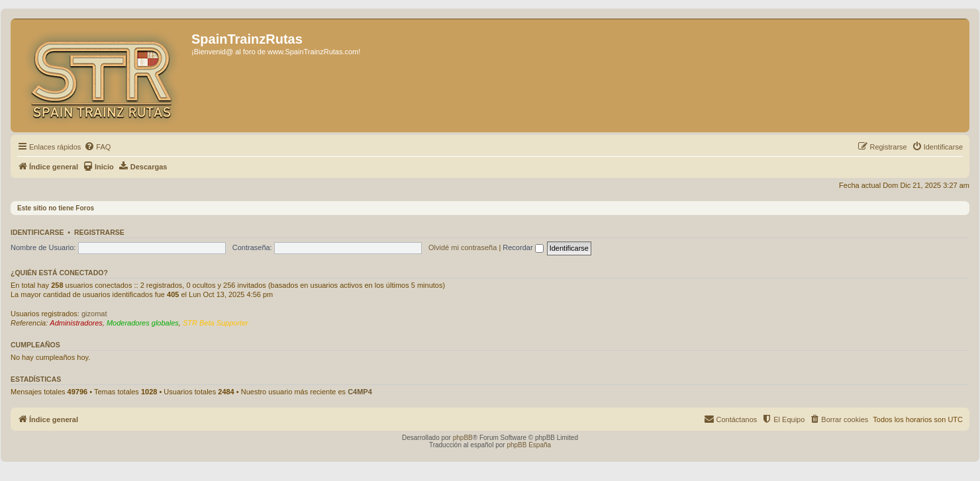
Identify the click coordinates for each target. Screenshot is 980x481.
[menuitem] (97, 147)
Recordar (523, 247)
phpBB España (529, 445)
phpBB (463, 438)
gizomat (94, 314)
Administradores (76, 323)
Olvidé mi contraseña (463, 247)
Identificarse (37, 232)
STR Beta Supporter (216, 323)
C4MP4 (360, 392)
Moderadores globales (143, 323)
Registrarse (99, 232)
